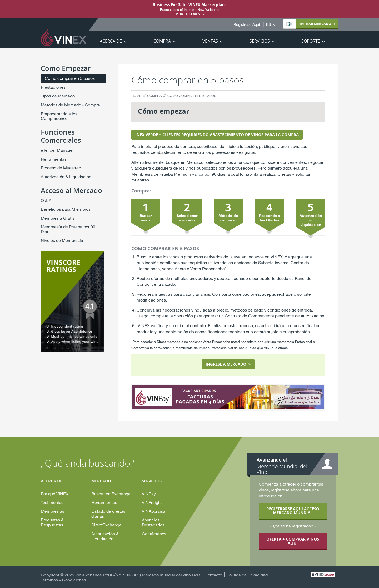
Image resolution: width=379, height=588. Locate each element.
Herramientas (54, 159)
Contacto (213, 575)
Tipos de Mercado (58, 96)
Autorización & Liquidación (66, 177)
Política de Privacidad (247, 575)
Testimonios (52, 502)
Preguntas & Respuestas (52, 522)
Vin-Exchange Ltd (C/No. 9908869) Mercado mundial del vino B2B (138, 575)
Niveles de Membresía (62, 240)
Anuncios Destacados (153, 522)
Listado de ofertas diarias (108, 513)
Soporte (311, 41)
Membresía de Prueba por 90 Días (68, 229)
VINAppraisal (154, 511)
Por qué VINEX (55, 494)
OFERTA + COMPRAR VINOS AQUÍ (293, 541)
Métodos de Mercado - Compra (70, 105)
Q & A (46, 200)
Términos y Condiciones (63, 580)
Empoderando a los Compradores (59, 116)
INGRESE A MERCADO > (228, 364)
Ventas (210, 41)
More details (188, 14)
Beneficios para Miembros (66, 209)
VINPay (149, 494)
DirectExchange (106, 525)
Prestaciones (53, 87)
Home (136, 96)
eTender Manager (57, 150)
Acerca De (111, 41)
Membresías (53, 511)
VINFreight (152, 502)
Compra (162, 41)
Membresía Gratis (58, 218)
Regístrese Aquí (247, 24)
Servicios (260, 41)
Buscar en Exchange (111, 494)
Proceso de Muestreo (61, 168)
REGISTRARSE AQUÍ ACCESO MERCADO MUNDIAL (293, 511)
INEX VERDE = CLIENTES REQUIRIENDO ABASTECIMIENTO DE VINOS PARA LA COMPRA (217, 135)
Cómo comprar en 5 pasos (70, 78)
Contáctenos (154, 534)
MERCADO (308, 24)
